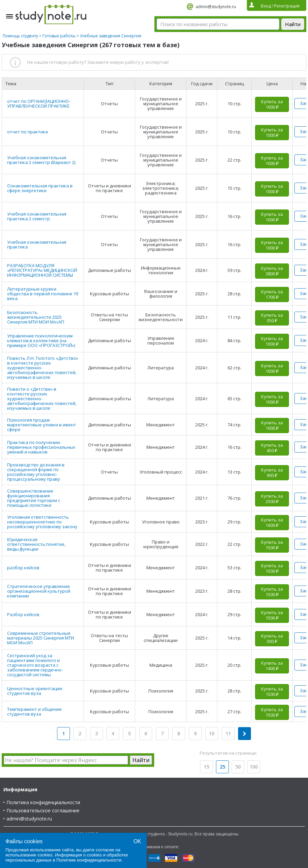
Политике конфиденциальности (89, 860)
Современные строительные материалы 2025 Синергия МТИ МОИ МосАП (41, 638)
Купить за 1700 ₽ (272, 294)
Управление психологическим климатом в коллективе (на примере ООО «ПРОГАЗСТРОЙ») (41, 340)
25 (222, 767)
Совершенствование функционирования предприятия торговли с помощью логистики (34, 498)
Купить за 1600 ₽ (272, 522)
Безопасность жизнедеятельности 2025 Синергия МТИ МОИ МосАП (36, 317)
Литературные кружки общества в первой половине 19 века (43, 294)
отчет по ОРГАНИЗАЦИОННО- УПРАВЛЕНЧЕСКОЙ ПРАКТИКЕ (39, 104)
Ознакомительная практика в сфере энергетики (40, 188)
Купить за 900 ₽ (272, 473)
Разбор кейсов (23, 614)
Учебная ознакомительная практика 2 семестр (37, 216)
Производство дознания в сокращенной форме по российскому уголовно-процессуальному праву (36, 472)
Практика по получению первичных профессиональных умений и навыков (41, 447)
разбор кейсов (23, 568)
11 (228, 733)
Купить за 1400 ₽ (272, 666)
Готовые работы (59, 36)
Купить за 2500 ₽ (272, 499)
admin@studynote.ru (216, 7)
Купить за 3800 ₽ (272, 271)
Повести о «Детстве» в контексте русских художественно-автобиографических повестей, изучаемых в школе (42, 399)
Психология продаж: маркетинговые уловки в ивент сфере (42, 425)
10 (212, 733)
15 (206, 767)
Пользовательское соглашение (43, 810)
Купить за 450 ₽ (272, 448)
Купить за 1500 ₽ (272, 545)
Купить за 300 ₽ (272, 639)
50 (238, 767)
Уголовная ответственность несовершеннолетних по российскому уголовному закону (42, 522)
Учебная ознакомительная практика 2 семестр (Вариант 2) (41, 160)
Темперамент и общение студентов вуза (34, 712)
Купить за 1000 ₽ (272, 104)
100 (254, 767)
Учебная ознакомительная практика (37, 244)
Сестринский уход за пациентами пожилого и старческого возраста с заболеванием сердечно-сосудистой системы (35, 665)
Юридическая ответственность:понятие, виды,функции (36, 544)
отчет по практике (28, 132)
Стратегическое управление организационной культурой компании (39, 591)
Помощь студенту (20, 36)
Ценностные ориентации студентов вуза (35, 691)
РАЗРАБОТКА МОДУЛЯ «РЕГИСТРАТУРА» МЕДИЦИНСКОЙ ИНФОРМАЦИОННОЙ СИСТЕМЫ (42, 270)
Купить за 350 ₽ (272, 318)
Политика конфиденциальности (43, 802)
